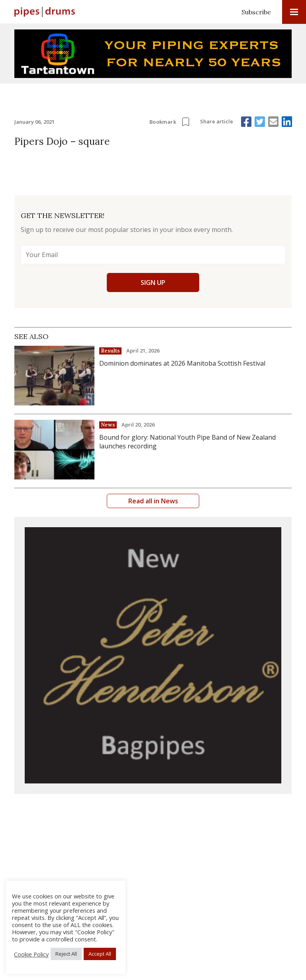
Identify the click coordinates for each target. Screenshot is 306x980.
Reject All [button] (66, 954)
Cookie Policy (31, 954)
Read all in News (153, 501)
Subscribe (256, 12)
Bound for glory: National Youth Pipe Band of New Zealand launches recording (187, 442)
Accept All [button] (100, 954)
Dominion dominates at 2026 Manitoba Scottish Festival (182, 363)
